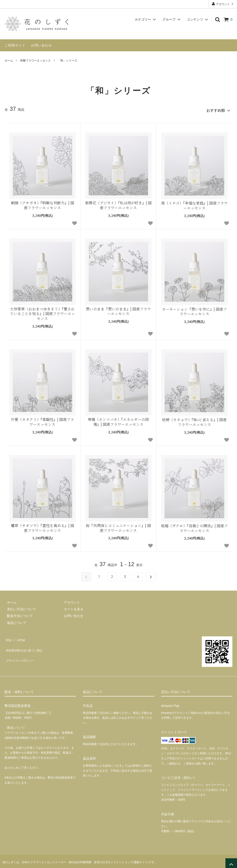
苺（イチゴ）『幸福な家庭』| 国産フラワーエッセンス (194, 204)
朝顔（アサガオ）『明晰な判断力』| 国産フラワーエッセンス (42, 203)
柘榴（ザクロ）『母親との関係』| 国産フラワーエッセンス (194, 526)
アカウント (223, 4)
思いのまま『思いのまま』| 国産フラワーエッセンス (118, 310)
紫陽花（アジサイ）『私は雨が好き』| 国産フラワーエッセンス (118, 203)
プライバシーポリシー (21, 650)
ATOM (18, 637)
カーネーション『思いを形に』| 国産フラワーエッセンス (194, 310)
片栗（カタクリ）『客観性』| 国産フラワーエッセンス (42, 420)
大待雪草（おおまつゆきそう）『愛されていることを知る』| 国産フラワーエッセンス (42, 312)
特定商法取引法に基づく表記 (26, 643)
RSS (8, 637)
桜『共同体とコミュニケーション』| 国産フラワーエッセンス (118, 526)
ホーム (9, 61)
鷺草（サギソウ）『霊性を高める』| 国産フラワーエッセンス (42, 526)
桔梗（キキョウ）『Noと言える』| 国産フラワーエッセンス (194, 420)
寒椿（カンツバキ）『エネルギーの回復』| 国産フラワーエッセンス (118, 420)
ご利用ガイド (15, 45)
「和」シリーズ (67, 61)
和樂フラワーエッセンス (35, 61)
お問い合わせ (41, 45)
